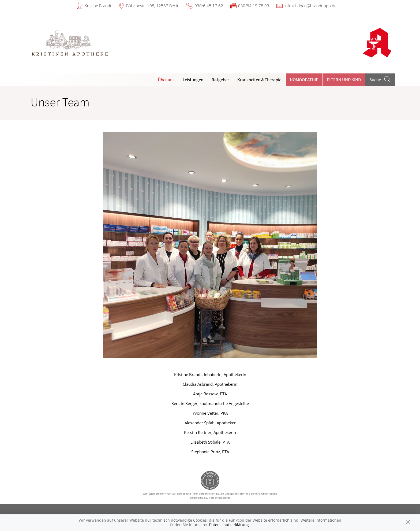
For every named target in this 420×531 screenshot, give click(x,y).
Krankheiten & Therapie (259, 80)
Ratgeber (220, 80)
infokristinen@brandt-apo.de (310, 6)
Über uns (166, 80)
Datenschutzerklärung (229, 525)
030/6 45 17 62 (209, 6)
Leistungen (193, 80)
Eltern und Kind (344, 80)
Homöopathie (304, 80)
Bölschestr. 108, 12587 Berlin (153, 6)
